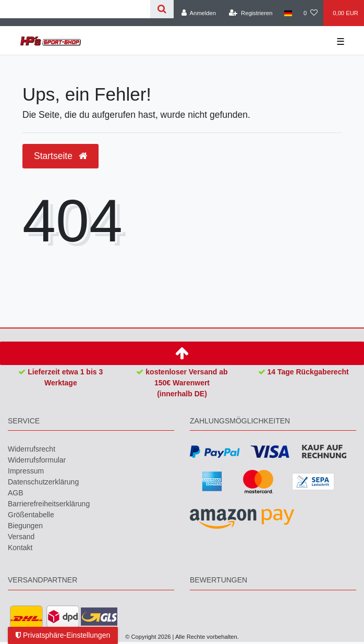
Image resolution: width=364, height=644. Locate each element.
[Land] (288, 13)
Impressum (26, 471)
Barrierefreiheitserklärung (49, 504)
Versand (21, 537)
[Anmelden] (198, 13)
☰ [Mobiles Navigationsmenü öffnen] (341, 42)
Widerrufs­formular (37, 460)
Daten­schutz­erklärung (43, 482)
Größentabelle (31, 515)
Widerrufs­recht (32, 449)
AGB (16, 493)
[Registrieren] (251, 13)
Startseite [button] (60, 156)
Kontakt (20, 548)
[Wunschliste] (311, 13)
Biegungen (25, 526)
